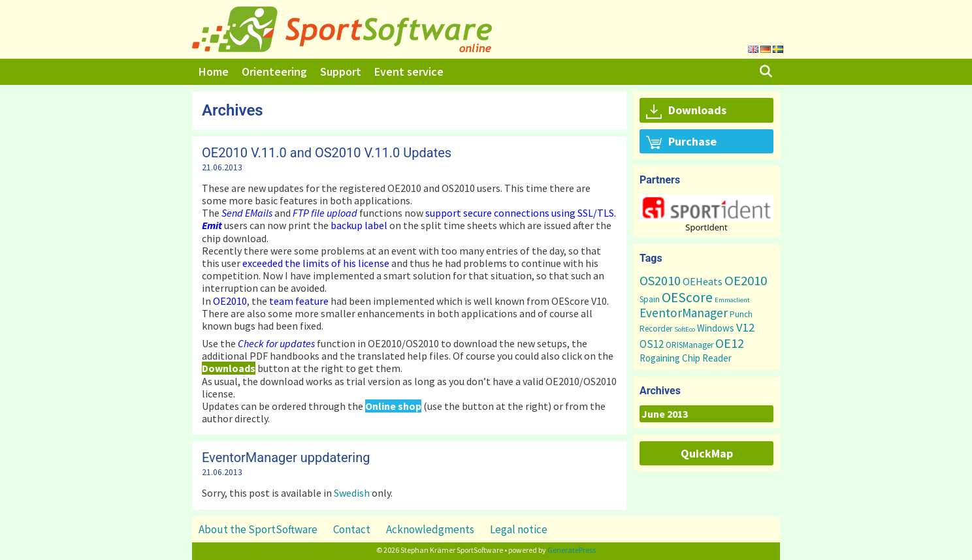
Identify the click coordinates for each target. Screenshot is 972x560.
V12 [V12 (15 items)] (745, 327)
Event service (409, 71)
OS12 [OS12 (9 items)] (652, 344)
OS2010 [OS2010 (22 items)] (660, 280)
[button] (706, 208)
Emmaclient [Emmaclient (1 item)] (732, 300)
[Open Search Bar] (766, 72)
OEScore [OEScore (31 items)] (687, 297)
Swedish (352, 493)
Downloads (686, 111)
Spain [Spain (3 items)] (650, 299)
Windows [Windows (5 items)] (716, 328)
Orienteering (274, 71)
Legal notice (519, 529)
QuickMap (707, 453)
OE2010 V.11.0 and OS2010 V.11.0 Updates (327, 153)
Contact (352, 529)
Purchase (681, 142)
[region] (706, 213)
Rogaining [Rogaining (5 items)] (660, 358)
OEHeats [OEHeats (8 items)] (703, 281)
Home (214, 71)
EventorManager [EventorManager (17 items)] (684, 313)
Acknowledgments (430, 529)
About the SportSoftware (258, 529)
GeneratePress (572, 550)
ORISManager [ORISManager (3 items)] (689, 345)
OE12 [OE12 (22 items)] (730, 343)
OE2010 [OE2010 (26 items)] (746, 281)
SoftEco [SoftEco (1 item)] (685, 329)
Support (341, 71)
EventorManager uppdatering (286, 458)
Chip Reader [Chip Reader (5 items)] (707, 358)
